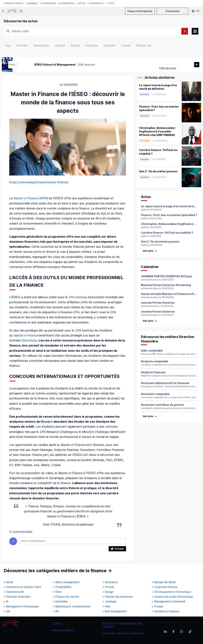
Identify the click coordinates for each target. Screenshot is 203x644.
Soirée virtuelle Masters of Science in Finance (172, 294)
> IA (6, 601)
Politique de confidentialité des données (123, 625)
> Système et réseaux (166, 611)
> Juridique (109, 601)
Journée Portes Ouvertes (158, 303)
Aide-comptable (152, 351)
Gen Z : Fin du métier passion (160, 241)
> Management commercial (169, 601)
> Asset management (66, 582)
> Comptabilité (62, 587)
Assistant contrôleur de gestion (162, 405)
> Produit (158, 606)
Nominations (41, 45)
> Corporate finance (165, 587)
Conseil (126, 45)
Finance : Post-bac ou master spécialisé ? (169, 215)
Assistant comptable (155, 394)
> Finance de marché (66, 597)
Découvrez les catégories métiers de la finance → (58, 571)
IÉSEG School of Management (55, 65)
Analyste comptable (155, 361)
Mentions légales (63, 630)
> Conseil (108, 587)
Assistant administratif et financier (165, 383)
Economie (92, 45)
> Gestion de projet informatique (172, 597)
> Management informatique (21, 606)
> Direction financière (17, 597)
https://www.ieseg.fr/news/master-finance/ (39, 182)
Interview (109, 45)
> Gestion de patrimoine (118, 597)
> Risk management (115, 611)
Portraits (22, 45)
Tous (8, 45)
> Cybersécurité (14, 592)
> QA (7, 611)
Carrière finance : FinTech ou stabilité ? (167, 233)
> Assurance (110, 582)
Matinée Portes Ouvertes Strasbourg (166, 285)
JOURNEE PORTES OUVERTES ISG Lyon (166, 276)
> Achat (9, 582)
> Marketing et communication (72, 606)
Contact (58, 623)
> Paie (106, 606)
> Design (108, 592)
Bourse (75, 45)
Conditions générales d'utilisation (124, 633)
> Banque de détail (164, 582)
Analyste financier (153, 372)
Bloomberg (29, 340)
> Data (57, 592)
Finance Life (144, 45)
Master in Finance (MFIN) (31, 198)
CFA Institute (77, 297)
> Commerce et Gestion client (22, 587)
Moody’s (47, 422)
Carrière (60, 45)
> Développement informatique (171, 592)
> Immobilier (60, 601)
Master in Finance (26, 335)
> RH (56, 611)
